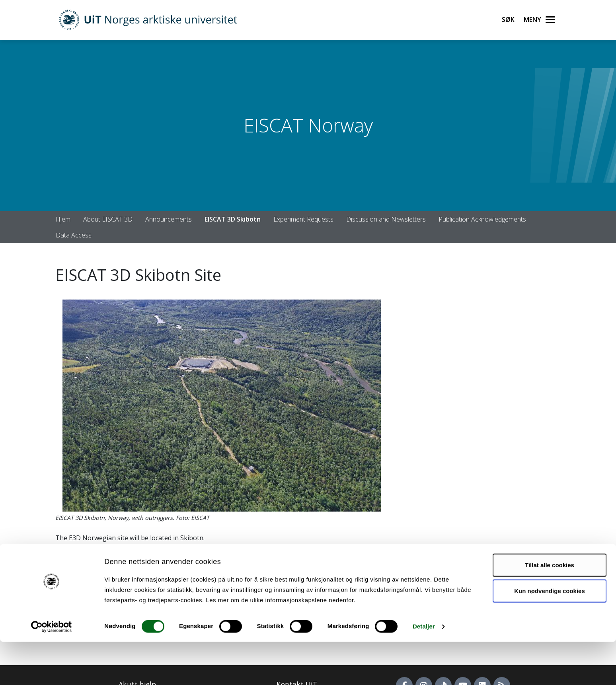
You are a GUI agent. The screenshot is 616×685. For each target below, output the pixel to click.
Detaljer (424, 669)
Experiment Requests (303, 219)
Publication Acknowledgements (482, 219)
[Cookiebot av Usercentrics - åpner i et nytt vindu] (52, 669)
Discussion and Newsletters (386, 219)
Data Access (74, 235)
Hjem (63, 219)
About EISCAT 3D (108, 219)
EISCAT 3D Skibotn (233, 219)
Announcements (169, 219)
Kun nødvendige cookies (550, 634)
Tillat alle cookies (550, 608)
